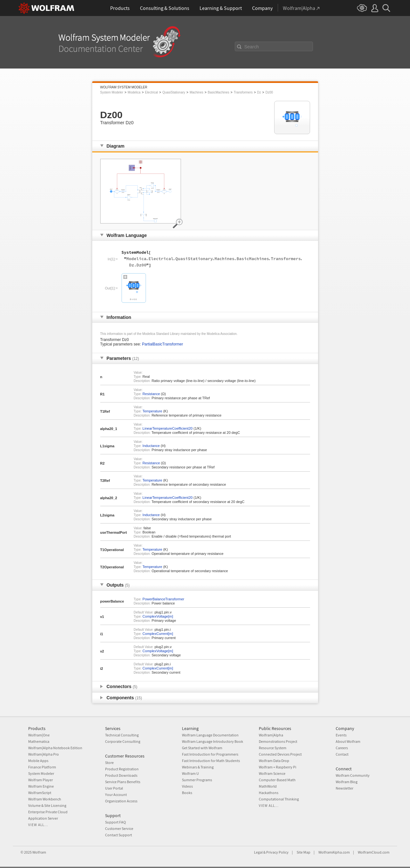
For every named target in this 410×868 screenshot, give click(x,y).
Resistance (151, 394)
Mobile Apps (38, 761)
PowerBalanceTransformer (163, 599)
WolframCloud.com (374, 852)
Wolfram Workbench (45, 799)
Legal (258, 852)
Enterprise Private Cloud (48, 812)
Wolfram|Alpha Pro (44, 754)
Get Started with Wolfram (202, 748)
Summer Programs (197, 780)
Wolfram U (190, 773)
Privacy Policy (277, 852)
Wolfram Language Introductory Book (213, 741)
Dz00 (269, 92)
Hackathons (269, 793)
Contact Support (119, 835)
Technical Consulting (122, 735)
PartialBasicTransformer (162, 344)
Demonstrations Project (278, 741)
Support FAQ (115, 822)
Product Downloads (121, 775)
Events (341, 735)
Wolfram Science (272, 773)
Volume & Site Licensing (47, 805)
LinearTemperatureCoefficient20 (168, 428)
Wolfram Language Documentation (210, 735)
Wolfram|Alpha (271, 735)
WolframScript (40, 793)
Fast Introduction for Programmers (210, 754)
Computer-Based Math (277, 780)
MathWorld (268, 786)
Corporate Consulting (123, 741)
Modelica (134, 92)
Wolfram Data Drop (274, 761)
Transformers (243, 92)
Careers (342, 748)
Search (252, 47)
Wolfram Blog (347, 782)
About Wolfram (348, 741)
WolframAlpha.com (334, 852)
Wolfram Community (353, 775)
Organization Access (121, 801)
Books (187, 793)
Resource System (273, 748)
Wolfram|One (39, 735)
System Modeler (112, 92)
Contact (342, 754)
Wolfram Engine (41, 786)
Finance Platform (42, 767)
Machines (197, 92)
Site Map (303, 852)
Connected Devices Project (280, 754)
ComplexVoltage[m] (158, 616)
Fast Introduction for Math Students (211, 761)
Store (109, 763)
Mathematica (39, 741)
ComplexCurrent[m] (158, 634)
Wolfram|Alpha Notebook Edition (55, 748)
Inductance (151, 446)
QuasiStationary (174, 92)
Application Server (43, 818)
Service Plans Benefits (123, 782)
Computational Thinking (279, 799)
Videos (187, 786)
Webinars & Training (198, 767)
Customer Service (119, 828)
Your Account (116, 795)
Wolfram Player (41, 780)
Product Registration (122, 769)
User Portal (114, 788)
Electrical (151, 92)
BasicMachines (219, 92)
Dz (259, 92)
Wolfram (39, 852)
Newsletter (344, 788)
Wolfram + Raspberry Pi (278, 767)
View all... (38, 825)
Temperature (152, 411)
